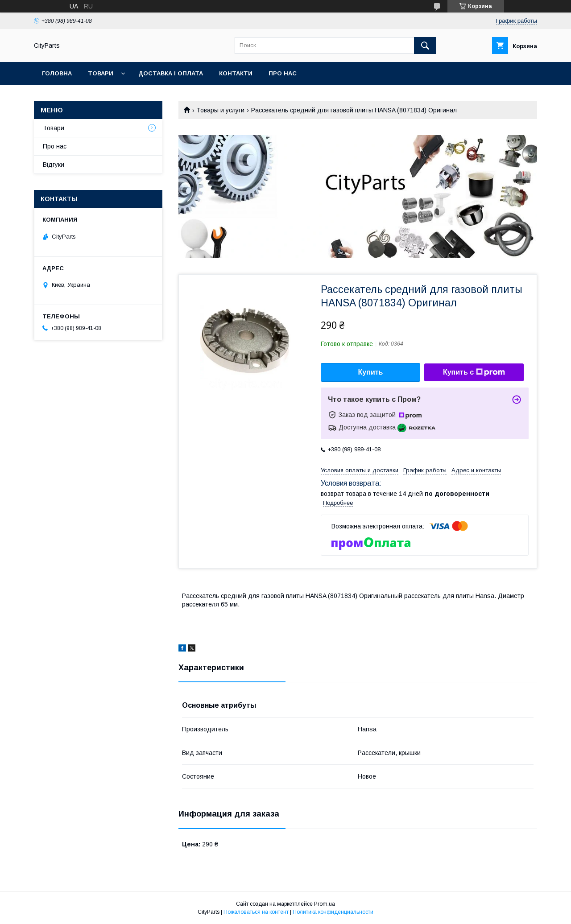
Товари (101, 73)
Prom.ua (325, 904)
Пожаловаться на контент (256, 912)
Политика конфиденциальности (333, 912)
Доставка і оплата (171, 73)
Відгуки (54, 165)
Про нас (283, 73)
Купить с (474, 372)
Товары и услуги (220, 110)
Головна (57, 73)
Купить (371, 372)
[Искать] (425, 45)
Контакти (236, 73)
